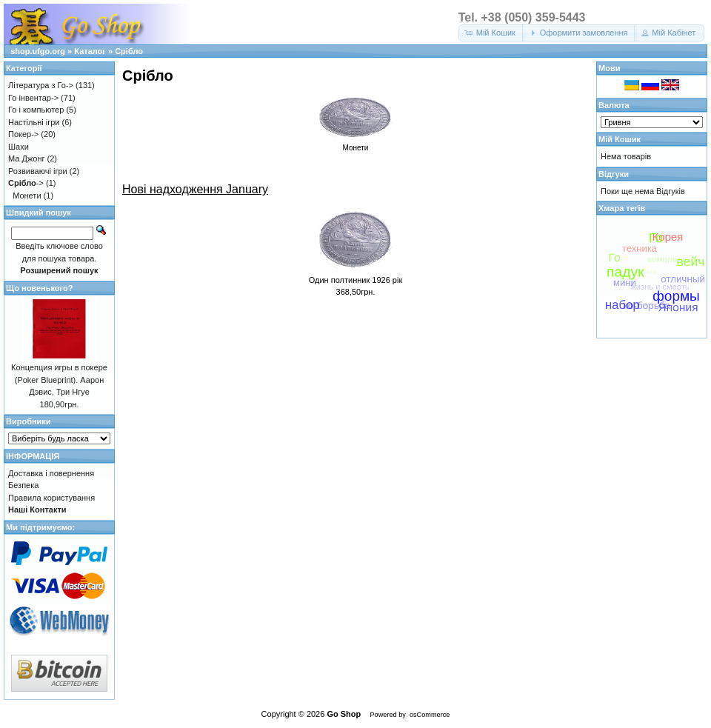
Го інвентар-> (33, 98)
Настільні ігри (34, 122)
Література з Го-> (41, 85)
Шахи (19, 147)
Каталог (90, 51)
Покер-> (23, 134)
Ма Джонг (26, 158)
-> (26, 183)
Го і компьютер (36, 110)
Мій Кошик (620, 139)
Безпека (23, 485)
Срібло (129, 51)
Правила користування (51, 498)
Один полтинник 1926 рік (356, 280)
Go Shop (344, 714)
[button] (491, 33)
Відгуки (614, 174)
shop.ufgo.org (38, 51)
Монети (27, 196)
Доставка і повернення (51, 473)
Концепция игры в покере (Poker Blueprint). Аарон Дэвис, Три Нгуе (59, 380)
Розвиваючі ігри (38, 171)
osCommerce (430, 715)
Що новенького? (39, 288)
